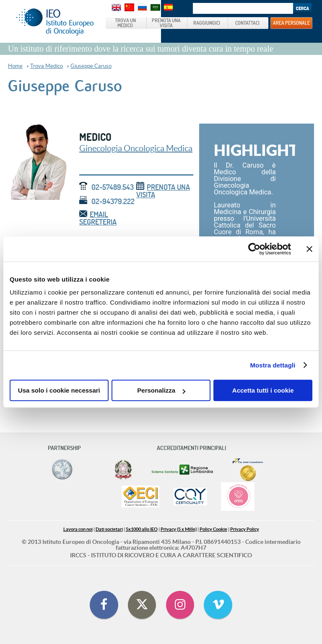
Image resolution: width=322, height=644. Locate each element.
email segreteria (98, 218)
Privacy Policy (245, 529)
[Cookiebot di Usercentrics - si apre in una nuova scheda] (254, 249)
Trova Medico (47, 66)
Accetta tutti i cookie (263, 390)
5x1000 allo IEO (142, 529)
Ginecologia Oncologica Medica (136, 148)
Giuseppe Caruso (91, 66)
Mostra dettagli (273, 365)
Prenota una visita (163, 191)
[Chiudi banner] (309, 249)
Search (302, 8)
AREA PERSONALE (291, 23)
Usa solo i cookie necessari (59, 390)
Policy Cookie (213, 529)
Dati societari (109, 529)
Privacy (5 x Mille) (179, 529)
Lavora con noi (78, 529)
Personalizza (161, 390)
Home (15, 66)
